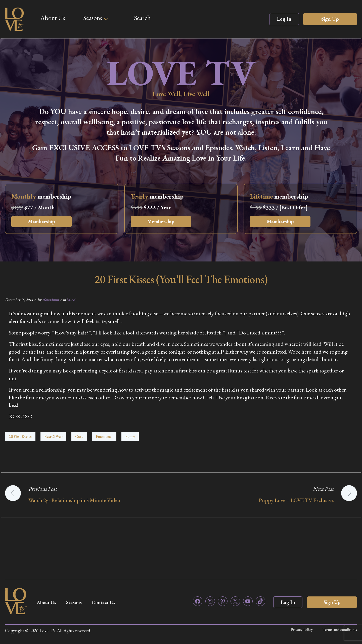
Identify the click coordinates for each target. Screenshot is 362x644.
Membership (43, 222)
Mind (71, 300)
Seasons (93, 18)
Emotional (104, 437)
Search (142, 18)
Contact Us (107, 602)
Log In (284, 19)
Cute (79, 437)
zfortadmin (51, 300)
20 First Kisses (20, 437)
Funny (130, 437)
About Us (53, 18)
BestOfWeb (53, 437)
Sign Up (330, 19)
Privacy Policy (301, 630)
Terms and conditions (340, 630)
